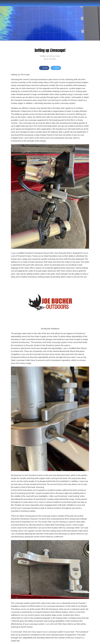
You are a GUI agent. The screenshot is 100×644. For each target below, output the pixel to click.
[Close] (3, 3)
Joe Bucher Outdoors (50, 329)
